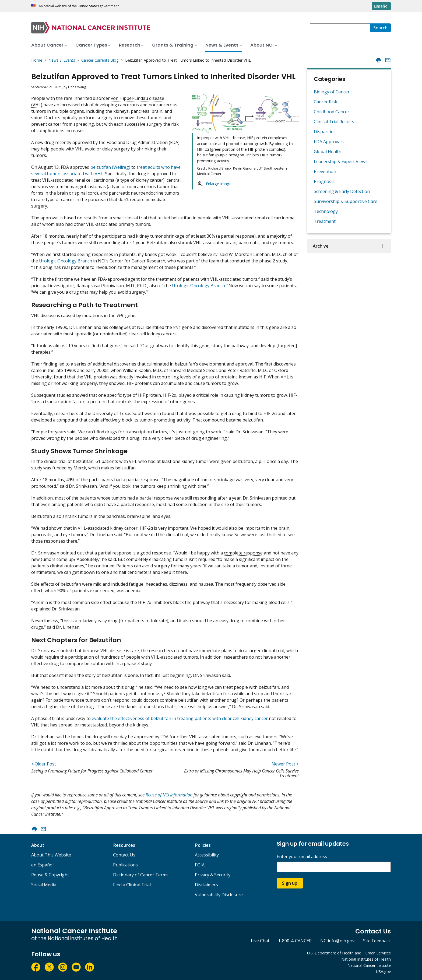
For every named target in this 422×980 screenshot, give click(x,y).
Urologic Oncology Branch (66, 261)
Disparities (325, 132)
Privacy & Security (213, 875)
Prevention (325, 171)
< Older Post (44, 764)
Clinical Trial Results (334, 122)
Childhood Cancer (332, 112)
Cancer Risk (326, 102)
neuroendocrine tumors (155, 193)
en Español (42, 865)
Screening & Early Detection (342, 191)
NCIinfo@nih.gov (337, 941)
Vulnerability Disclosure (219, 895)
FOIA (200, 865)
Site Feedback (377, 941)
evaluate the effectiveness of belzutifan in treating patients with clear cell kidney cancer (180, 718)
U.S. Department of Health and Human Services (349, 953)
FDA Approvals (329, 142)
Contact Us (124, 855)
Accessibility (207, 855)
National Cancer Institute (369, 965)
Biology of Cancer (332, 92)
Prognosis (324, 181)
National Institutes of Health (366, 959)
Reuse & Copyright (50, 875)
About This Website (51, 855)
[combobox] (340, 28)
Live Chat (260, 941)
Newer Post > (285, 764)
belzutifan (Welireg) (110, 167)
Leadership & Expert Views (341, 161)
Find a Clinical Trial (132, 885)
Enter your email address (302, 857)
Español (381, 6)
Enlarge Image (219, 184)
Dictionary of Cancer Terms (141, 875)
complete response (243, 553)
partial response (238, 236)
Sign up (290, 883)
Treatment (325, 221)
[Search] (380, 28)
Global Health (328, 152)
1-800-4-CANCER (295, 941)
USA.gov (383, 972)
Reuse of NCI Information (169, 795)
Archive (321, 246)
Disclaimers (206, 885)
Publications (125, 865)
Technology (326, 211)
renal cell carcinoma (94, 180)
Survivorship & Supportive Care (346, 201)
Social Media (44, 885)
